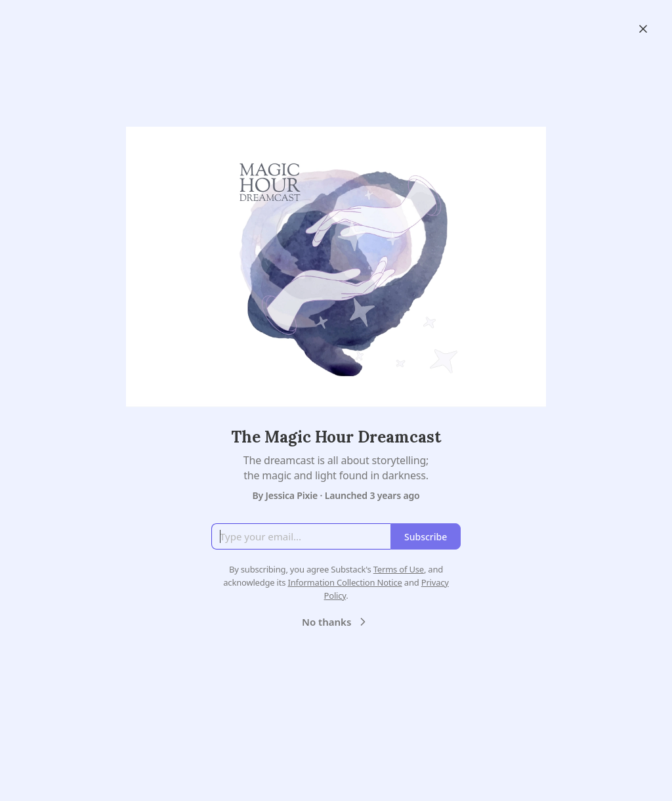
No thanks (336, 622)
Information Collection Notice (345, 582)
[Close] (643, 29)
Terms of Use (399, 569)
